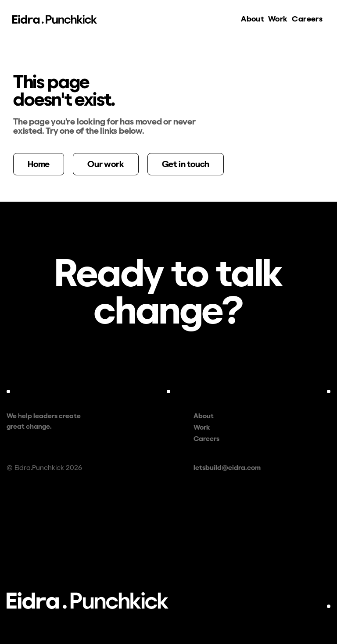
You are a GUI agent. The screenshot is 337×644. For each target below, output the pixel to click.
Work (278, 19)
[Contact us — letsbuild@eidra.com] (168, 291)
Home (39, 164)
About (252, 19)
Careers (308, 18)
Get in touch (186, 164)
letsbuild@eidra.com (227, 468)
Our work (106, 164)
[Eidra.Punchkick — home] (55, 19)
